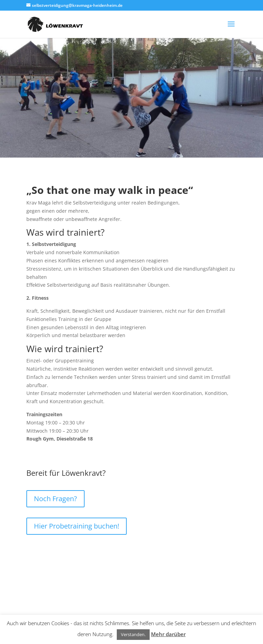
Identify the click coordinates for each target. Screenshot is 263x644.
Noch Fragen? (55, 499)
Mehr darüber (168, 634)
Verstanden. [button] (133, 634)
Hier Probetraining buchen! (77, 526)
